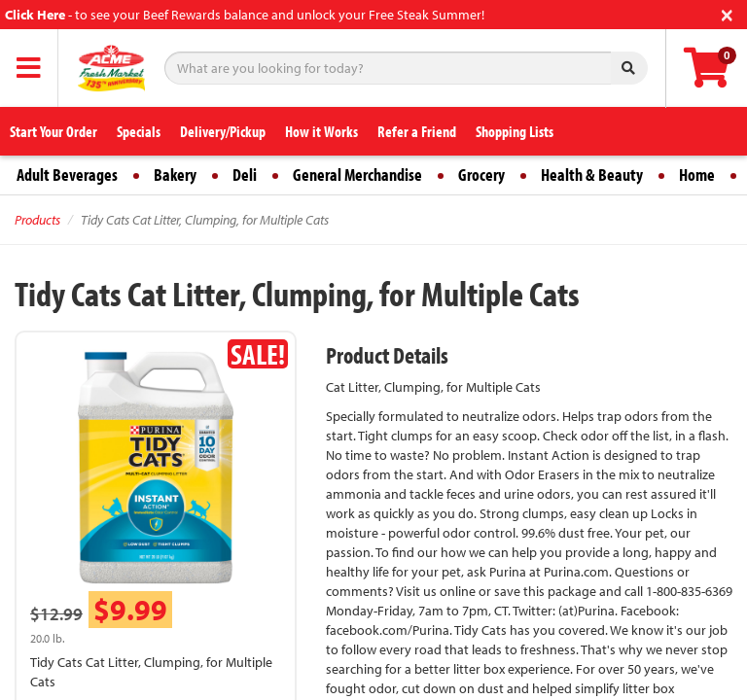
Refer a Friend (417, 131)
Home (697, 175)
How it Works (321, 131)
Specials (139, 131)
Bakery (175, 175)
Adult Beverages (67, 175)
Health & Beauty (592, 175)
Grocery (481, 175)
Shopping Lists (515, 131)
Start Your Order (53, 131)
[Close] (727, 13)
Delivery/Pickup (223, 131)
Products (37, 220)
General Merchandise (357, 175)
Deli (245, 175)
